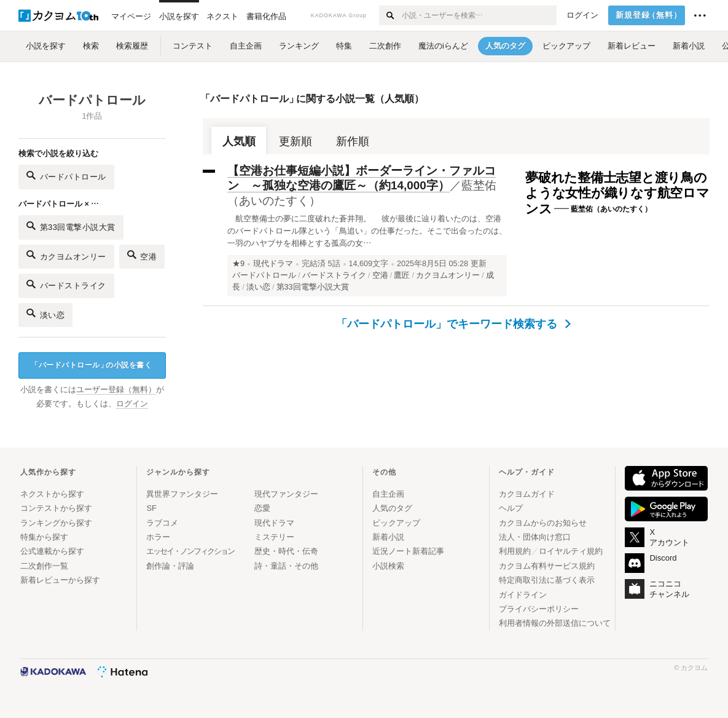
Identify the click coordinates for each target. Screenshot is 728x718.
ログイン (582, 15)
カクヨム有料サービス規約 (547, 566)
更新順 (296, 141)
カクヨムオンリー (66, 255)
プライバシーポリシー (539, 609)
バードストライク (66, 284)
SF (151, 508)
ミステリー (274, 537)
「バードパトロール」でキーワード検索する (454, 324)
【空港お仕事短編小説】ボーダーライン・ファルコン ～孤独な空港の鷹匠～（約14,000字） (362, 178)
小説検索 (388, 566)
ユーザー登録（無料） (116, 390)
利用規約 (515, 551)
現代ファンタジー (286, 494)
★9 (238, 264)
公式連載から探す (52, 551)
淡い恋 (45, 313)
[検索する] (390, 15)
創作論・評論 (170, 566)
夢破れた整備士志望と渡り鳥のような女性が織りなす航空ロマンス (617, 193)
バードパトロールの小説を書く (91, 365)
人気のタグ (392, 508)
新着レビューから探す (60, 580)
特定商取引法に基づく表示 (547, 580)
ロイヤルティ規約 (571, 551)
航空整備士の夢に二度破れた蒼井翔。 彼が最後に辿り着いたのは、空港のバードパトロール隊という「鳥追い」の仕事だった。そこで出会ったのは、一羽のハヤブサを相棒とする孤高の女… (367, 231)
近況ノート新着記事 (408, 551)
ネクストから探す (52, 494)
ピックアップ (396, 523)
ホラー (158, 537)
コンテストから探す (56, 508)
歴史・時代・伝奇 (286, 551)
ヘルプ (511, 508)
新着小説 (388, 537)
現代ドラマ (273, 264)
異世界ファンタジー (182, 494)
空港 (142, 255)
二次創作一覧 (44, 566)
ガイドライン (523, 595)
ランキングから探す (56, 523)
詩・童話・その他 (286, 566)
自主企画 (388, 494)
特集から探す (44, 537)
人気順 (239, 141)
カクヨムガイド (527, 494)
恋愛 (262, 508)
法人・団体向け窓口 (535, 537)
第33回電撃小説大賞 (71, 226)
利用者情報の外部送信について (555, 623)
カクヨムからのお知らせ (543, 523)
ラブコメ (162, 523)
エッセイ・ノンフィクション (190, 551)
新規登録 (649, 15)
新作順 (353, 141)
